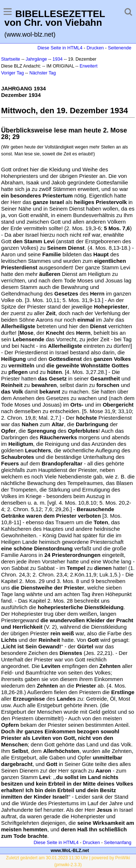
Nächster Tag (43, 73)
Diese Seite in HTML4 (60, 48)
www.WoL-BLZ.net (70, 851)
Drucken (95, 48)
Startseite (11, 59)
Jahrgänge (36, 59)
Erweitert (89, 66)
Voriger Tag (13, 73)
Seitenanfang (118, 842)
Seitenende (119, 48)
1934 (58, 59)
